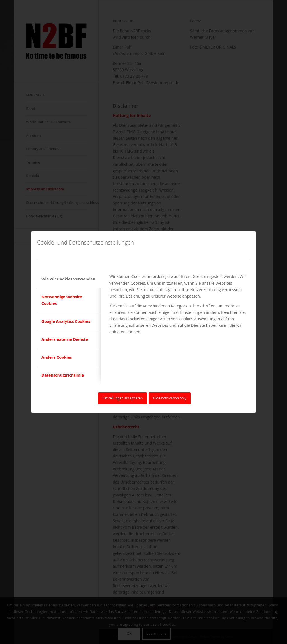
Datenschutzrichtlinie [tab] (63, 375)
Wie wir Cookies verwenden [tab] (68, 279)
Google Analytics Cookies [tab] (66, 321)
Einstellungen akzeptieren (122, 398)
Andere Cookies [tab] (57, 357)
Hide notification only (170, 398)
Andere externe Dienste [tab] (65, 339)
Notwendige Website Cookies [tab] (62, 300)
